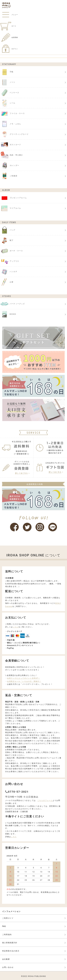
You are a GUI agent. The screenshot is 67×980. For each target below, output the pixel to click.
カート (8, 26)
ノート (8, 82)
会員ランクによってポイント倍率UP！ (24, 678)
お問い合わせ (8, 967)
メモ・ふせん (10, 124)
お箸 (7, 282)
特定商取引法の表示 (11, 951)
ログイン (9, 49)
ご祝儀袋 (9, 176)
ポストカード (10, 145)
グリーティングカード (14, 134)
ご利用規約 (7, 935)
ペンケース (10, 93)
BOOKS (8, 314)
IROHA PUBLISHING (37, 976)
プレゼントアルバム (13, 198)
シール (8, 103)
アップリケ (10, 261)
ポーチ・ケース (11, 251)
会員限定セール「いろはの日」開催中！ (24, 681)
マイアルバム (10, 208)
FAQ (4, 926)
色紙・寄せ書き (11, 155)
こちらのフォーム (45, 800)
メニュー (9, 15)
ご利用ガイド (8, 918)
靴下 (7, 241)
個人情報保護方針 (10, 943)
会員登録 (9, 37)
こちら (16, 627)
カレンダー (10, 166)
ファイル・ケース (12, 114)
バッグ (8, 230)
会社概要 (6, 959)
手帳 (7, 72)
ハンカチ (9, 272)
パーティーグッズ (12, 304)
